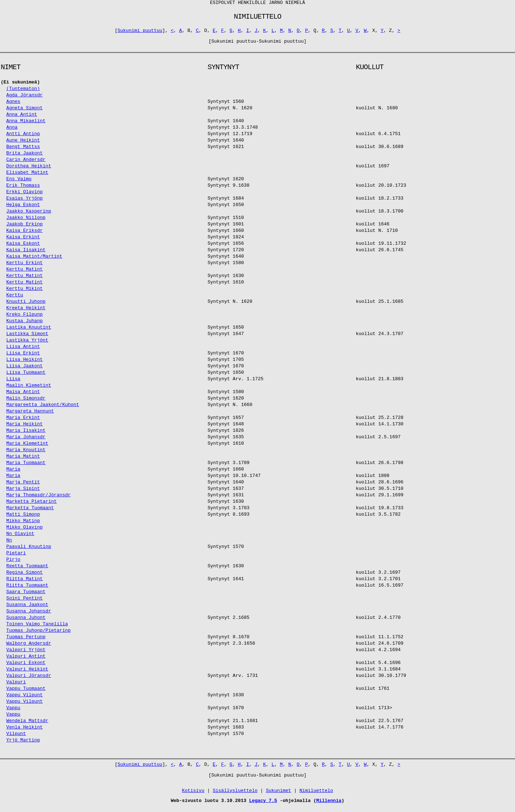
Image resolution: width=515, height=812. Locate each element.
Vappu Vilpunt (25, 699)
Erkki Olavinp (25, 196)
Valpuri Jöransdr (29, 680)
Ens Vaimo (19, 183)
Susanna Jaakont (27, 609)
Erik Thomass (23, 189)
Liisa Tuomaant (26, 376)
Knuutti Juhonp (26, 305)
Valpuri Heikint (27, 673)
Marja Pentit (23, 486)
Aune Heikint (23, 144)
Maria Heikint (25, 428)
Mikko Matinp (23, 525)
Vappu (13, 712)
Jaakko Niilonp (26, 222)
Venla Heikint (25, 731)
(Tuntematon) (23, 93)
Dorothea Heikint (29, 170)
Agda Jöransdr (25, 99)
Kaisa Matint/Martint (34, 260)
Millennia (329, 805)
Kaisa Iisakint (26, 254)
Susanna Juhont (26, 622)
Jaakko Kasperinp (29, 215)
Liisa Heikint (25, 364)
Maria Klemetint (27, 447)
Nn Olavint (20, 538)
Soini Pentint (25, 602)
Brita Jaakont (25, 157)
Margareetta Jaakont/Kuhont (43, 409)
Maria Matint (23, 460)
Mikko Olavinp (25, 531)
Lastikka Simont (27, 338)
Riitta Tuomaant (27, 589)
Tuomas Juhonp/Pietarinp (39, 634)
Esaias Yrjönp (25, 202)
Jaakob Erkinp (25, 228)
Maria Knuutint (26, 454)
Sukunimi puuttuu (140, 33)
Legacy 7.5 (263, 805)
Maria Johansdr (26, 441)
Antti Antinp (23, 138)
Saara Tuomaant (26, 596)
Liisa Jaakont (25, 370)
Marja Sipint (23, 493)
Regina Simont (25, 576)
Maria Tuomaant (26, 467)
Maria (13, 473)
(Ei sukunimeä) (20, 86)
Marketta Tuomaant (30, 512)
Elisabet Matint (27, 176)
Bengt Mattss (23, 151)
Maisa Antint (23, 396)
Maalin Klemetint (29, 389)
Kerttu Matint (25, 273)
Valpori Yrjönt (26, 654)
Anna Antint (22, 118)
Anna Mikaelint (26, 125)
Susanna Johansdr (29, 615)
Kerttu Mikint (25, 293)
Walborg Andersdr (29, 647)
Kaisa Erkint (23, 241)
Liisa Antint (23, 351)
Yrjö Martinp (23, 744)
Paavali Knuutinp (29, 551)
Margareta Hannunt (30, 415)
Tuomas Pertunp (26, 641)
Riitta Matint (25, 583)
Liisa (13, 383)
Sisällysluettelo (235, 795)
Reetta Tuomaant (27, 570)
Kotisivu (193, 795)
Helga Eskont (23, 209)
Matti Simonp (23, 518)
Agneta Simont (25, 112)
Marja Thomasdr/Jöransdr (39, 499)
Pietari (16, 557)
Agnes (13, 106)
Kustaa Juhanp (25, 325)
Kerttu (15, 299)
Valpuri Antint (26, 660)
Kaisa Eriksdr (25, 235)
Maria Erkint (23, 422)
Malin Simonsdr (26, 402)
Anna (12, 131)
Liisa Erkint (23, 357)
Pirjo (13, 563)
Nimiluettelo (316, 795)
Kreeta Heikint (26, 312)
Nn (9, 544)
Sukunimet (278, 795)
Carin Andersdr (26, 164)
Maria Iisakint (26, 434)
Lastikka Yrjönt (27, 344)
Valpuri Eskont (26, 667)
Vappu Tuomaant (26, 692)
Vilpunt (16, 738)
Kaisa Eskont (23, 247)
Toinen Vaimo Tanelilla (37, 628)
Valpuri (16, 686)
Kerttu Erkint (25, 267)
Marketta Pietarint (32, 505)
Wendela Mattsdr (27, 725)
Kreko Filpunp (25, 318)
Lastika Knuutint (29, 331)
